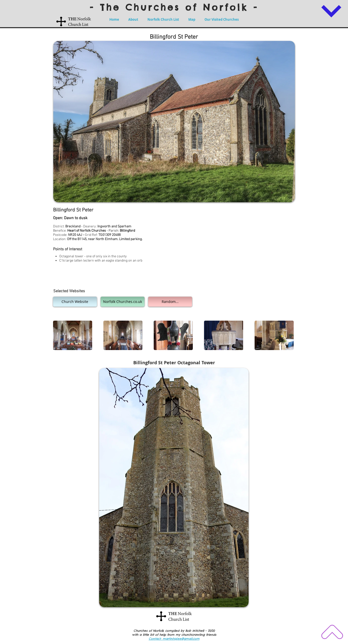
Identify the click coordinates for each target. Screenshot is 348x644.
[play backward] (59, 335)
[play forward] (288, 335)
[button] (73, 335)
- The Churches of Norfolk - (174, 7)
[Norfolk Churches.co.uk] (123, 302)
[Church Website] (75, 302)
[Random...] (170, 302)
